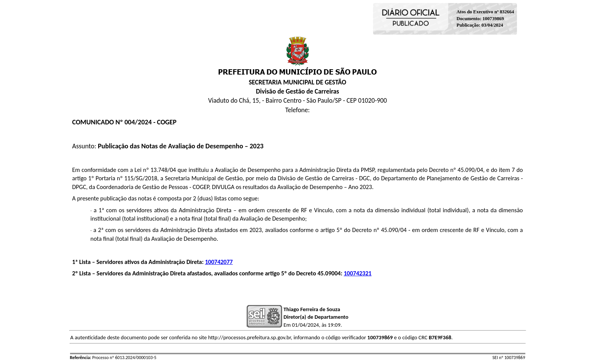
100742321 (358, 273)
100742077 (219, 262)
